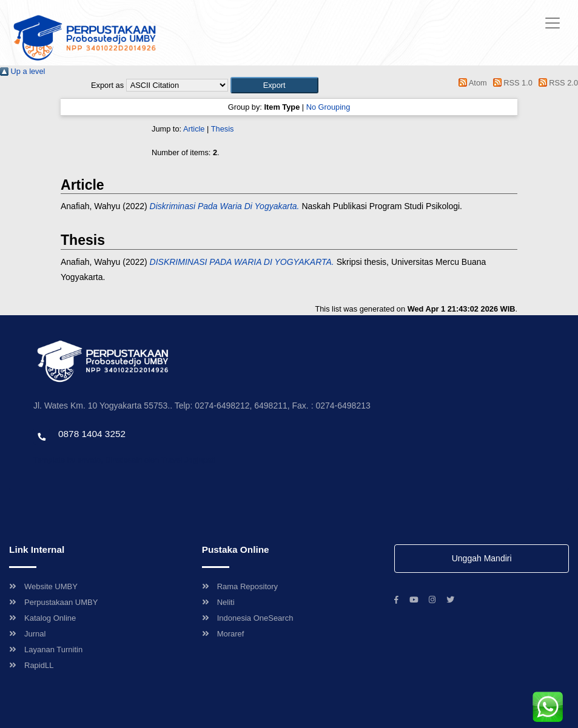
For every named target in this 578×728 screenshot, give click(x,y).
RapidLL (31, 665)
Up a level (22, 71)
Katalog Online (42, 618)
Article (194, 129)
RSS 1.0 (511, 83)
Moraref (223, 634)
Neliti (218, 602)
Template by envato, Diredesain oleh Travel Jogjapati (124, 460)
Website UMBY (43, 586)
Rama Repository (240, 586)
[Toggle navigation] (553, 23)
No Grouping (328, 107)
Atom (471, 83)
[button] (274, 85)
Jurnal (27, 634)
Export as (107, 85)
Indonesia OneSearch (248, 618)
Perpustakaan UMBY (53, 602)
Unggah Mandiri (482, 558)
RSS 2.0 (556, 83)
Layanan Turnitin (46, 650)
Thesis (223, 129)
